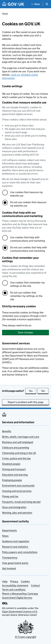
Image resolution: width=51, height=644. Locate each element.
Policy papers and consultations (20, 552)
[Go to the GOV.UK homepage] (13, 4)
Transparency (10, 558)
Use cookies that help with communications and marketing (27, 239)
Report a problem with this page (26, 402)
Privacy (14, 581)
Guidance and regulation (16, 541)
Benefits (7, 431)
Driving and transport (14, 469)
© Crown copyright (26, 637)
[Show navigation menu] (36, 4)
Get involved (9, 568)
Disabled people (11, 464)
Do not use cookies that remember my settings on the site (26, 296)
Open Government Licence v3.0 (20, 612)
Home (5, 13)
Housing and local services (17, 491)
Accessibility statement (15, 585)
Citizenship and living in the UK (19, 453)
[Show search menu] (47, 4)
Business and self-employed (18, 442)
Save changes (26, 332)
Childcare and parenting (16, 448)
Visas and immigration (14, 507)
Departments (9, 530)
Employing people (12, 480)
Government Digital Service (17, 598)
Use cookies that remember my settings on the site (27, 284)
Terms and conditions (14, 590)
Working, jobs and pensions (17, 513)
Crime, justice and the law (16, 458)
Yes (33, 391)
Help (5, 581)
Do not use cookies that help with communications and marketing (28, 249)
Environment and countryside (18, 486)
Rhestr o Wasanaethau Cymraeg (20, 594)
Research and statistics (15, 547)
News (5, 536)
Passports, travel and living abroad (21, 502)
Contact (35, 585)
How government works (15, 563)
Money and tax (10, 496)
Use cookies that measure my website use (26, 194)
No (45, 391)
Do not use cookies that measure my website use (28, 204)
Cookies (25, 581)
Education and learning (15, 475)
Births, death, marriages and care (21, 437)
